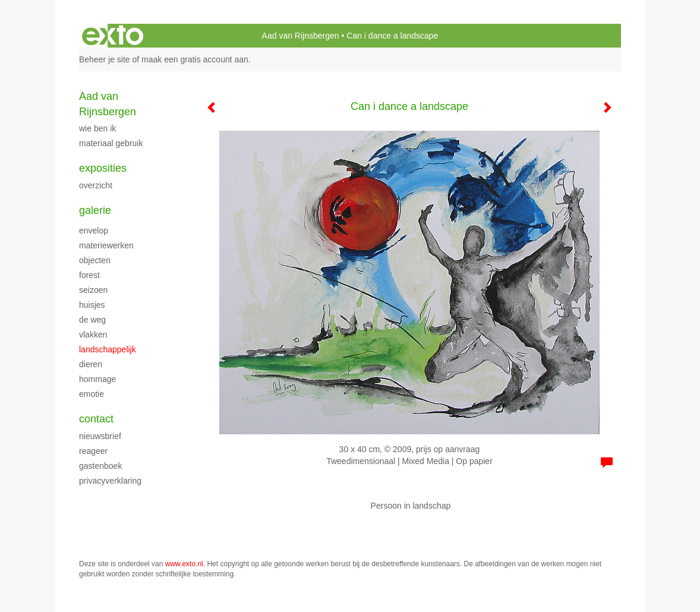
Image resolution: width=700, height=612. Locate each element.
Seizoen (93, 290)
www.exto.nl (184, 564)
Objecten (95, 260)
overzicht (96, 185)
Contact (96, 419)
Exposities (103, 168)
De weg (92, 320)
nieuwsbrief (100, 436)
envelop (94, 231)
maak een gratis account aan (195, 59)
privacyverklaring (110, 481)
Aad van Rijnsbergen (301, 36)
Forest (89, 275)
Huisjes (92, 305)
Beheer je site (105, 59)
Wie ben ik (97, 128)
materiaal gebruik (111, 143)
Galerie (95, 210)
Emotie (92, 394)
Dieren (91, 364)
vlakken (93, 335)
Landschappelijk (108, 349)
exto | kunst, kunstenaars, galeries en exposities (113, 36)
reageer (93, 451)
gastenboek (100, 466)
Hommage (97, 379)
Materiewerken (106, 245)
